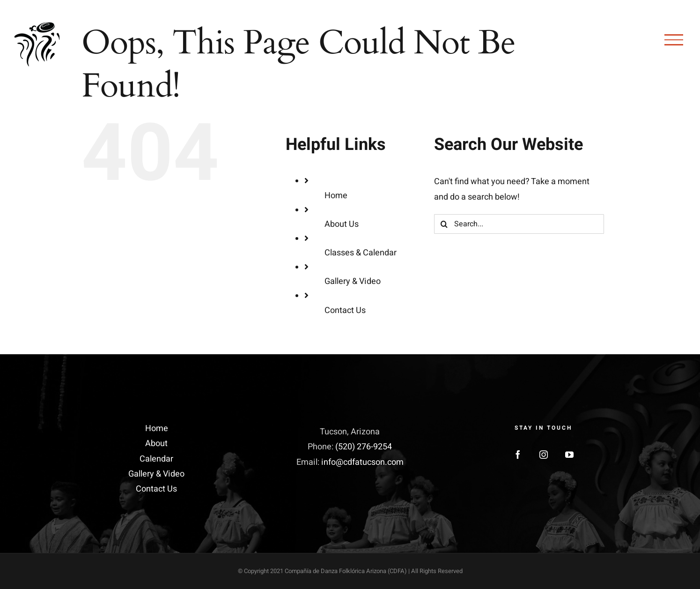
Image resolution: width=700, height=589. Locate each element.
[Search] (444, 224)
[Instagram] (544, 455)
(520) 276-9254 (364, 447)
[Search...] (519, 224)
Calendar (156, 459)
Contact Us (345, 310)
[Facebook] (518, 455)
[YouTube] (569, 455)
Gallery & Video (353, 281)
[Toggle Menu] (674, 40)
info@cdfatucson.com (362, 462)
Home (336, 196)
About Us (342, 224)
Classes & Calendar (361, 253)
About (156, 444)
